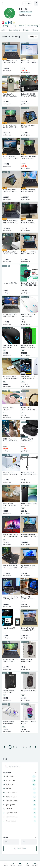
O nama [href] (35, 30)
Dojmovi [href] (26, 30)
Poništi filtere (20, 849)
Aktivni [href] (4, 30)
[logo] (5, 864)
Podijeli (27, 3)
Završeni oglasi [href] (15, 30)
